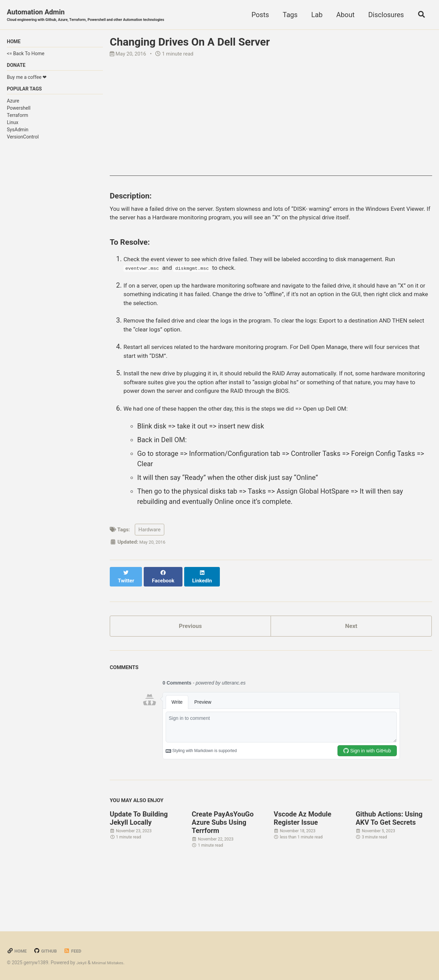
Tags (287, 15)
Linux (13, 128)
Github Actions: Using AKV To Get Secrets (389, 860)
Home (18, 951)
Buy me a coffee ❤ (27, 81)
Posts (257, 15)
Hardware (150, 574)
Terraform (17, 120)
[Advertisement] (271, 129)
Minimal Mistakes (112, 963)
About (342, 15)
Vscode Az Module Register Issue (302, 860)
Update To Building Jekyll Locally (139, 860)
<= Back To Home (26, 56)
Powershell (19, 113)
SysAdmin (18, 135)
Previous (191, 666)
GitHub (49, 951)
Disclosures (383, 15)
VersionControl (23, 142)
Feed (79, 951)
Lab (314, 15)
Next (351, 666)
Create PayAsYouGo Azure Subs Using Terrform (223, 864)
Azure (13, 106)
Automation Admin (99, 16)
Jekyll (82, 963)
